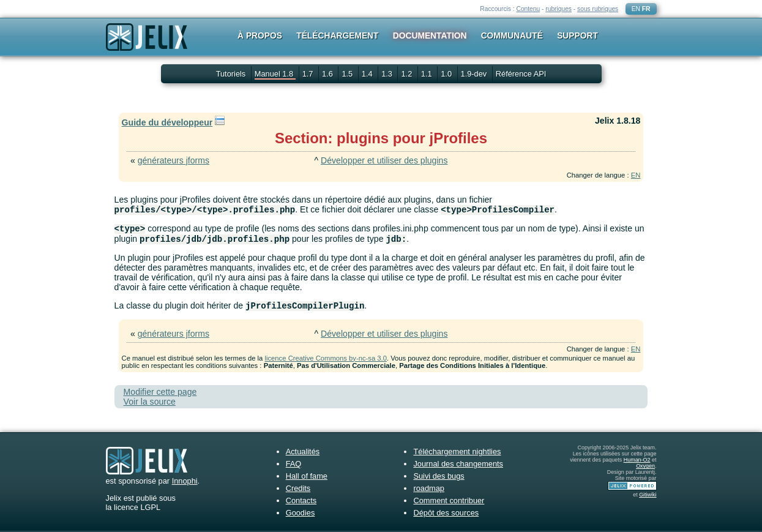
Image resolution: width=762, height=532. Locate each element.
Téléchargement (337, 36)
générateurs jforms (174, 160)
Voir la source (150, 402)
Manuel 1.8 (275, 74)
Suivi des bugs (439, 476)
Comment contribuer (449, 500)
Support (577, 36)
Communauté (512, 36)
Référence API (521, 74)
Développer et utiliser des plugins (384, 160)
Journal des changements (458, 464)
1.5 (348, 74)
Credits (298, 488)
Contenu (528, 9)
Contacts (301, 500)
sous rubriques (598, 9)
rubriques (558, 9)
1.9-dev (475, 74)
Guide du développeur (167, 122)
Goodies (301, 513)
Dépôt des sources (446, 513)
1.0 (447, 74)
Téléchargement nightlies (457, 451)
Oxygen (645, 466)
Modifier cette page (160, 392)
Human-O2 (637, 460)
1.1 (428, 74)
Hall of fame (307, 476)
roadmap (429, 488)
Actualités (303, 451)
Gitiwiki (648, 495)
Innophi (185, 481)
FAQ (294, 464)
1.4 (368, 74)
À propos (260, 36)
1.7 (309, 74)
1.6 (328, 74)
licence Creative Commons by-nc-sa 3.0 (325, 358)
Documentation (430, 36)
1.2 (407, 74)
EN (636, 9)
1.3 (388, 74)
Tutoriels (231, 74)
